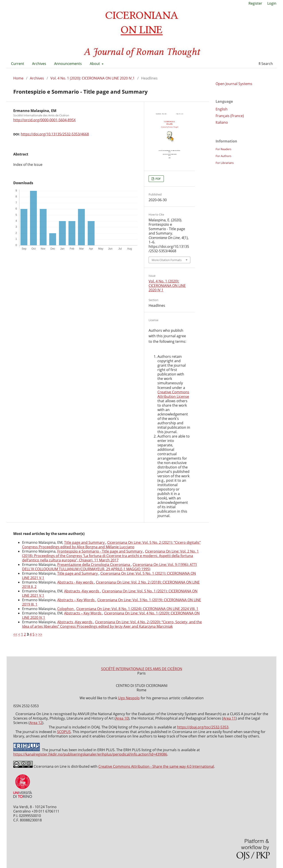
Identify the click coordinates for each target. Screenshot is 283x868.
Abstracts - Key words (76, 582)
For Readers (223, 149)
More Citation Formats (167, 260)
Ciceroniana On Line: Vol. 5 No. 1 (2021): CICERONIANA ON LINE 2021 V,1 (109, 576)
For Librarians (225, 163)
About (95, 64)
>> (40, 634)
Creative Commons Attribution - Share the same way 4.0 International (156, 766)
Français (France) (230, 116)
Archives (39, 64)
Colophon (66, 609)
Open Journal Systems (234, 84)
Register (255, 3)
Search (266, 64)
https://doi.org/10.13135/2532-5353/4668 (55, 134)
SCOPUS (64, 732)
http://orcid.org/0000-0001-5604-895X (44, 120)
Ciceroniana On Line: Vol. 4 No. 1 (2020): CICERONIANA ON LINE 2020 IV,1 (111, 615)
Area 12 (36, 723)
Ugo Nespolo (129, 698)
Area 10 (122, 718)
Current (18, 64)
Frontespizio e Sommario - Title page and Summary (100, 551)
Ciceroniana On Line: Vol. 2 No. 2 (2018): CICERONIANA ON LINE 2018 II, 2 (111, 584)
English (222, 109)
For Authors (223, 156)
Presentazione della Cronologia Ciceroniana (94, 565)
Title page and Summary (85, 542)
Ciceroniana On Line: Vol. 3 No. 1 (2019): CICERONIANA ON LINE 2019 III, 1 (112, 602)
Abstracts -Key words (82, 591)
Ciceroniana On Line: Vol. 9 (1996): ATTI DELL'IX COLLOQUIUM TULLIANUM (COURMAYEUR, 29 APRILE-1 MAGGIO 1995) (109, 567)
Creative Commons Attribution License (173, 394)
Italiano (222, 122)
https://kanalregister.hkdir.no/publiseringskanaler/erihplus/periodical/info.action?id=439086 (90, 754)
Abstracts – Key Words (76, 600)
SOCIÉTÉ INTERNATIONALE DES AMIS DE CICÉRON (142, 669)
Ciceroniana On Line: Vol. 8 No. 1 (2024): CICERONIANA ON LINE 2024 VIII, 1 (137, 609)
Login (272, 3)
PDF (158, 179)
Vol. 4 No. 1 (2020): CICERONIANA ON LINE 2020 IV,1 (93, 78)
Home (18, 78)
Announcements (68, 64)
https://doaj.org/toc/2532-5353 (203, 727)
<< (15, 634)
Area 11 (229, 718)
